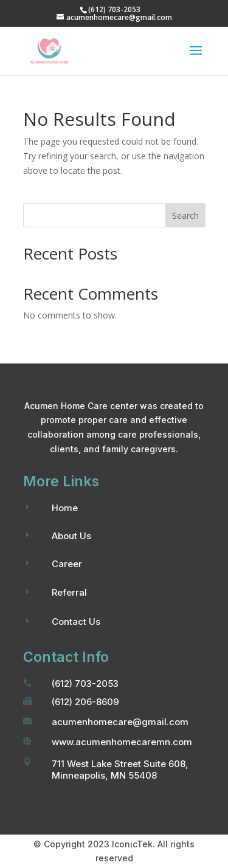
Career (67, 564)
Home (65, 508)
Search (185, 215)
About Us (71, 536)
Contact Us (76, 622)
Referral (69, 592)
